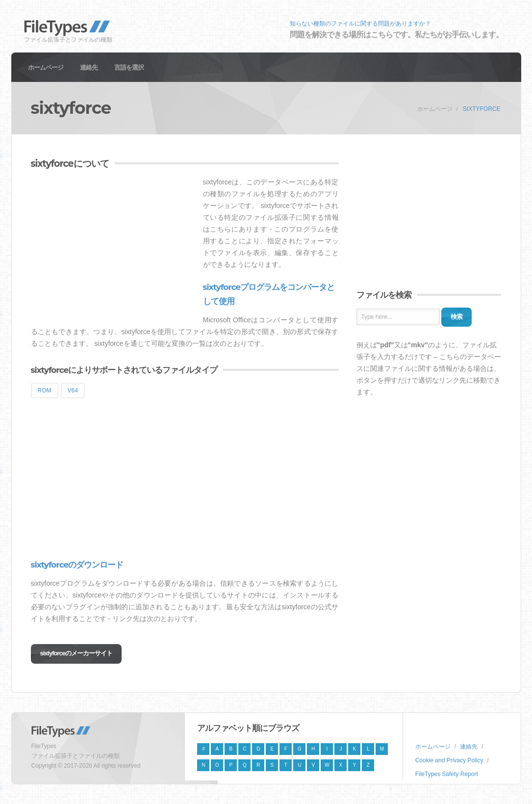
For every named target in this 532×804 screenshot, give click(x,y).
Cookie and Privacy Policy (449, 760)
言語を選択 (129, 67)
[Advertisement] (113, 245)
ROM (45, 390)
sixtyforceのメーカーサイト (76, 653)
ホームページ (46, 67)
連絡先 (89, 67)
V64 (73, 390)
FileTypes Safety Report (447, 774)
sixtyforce (482, 109)
